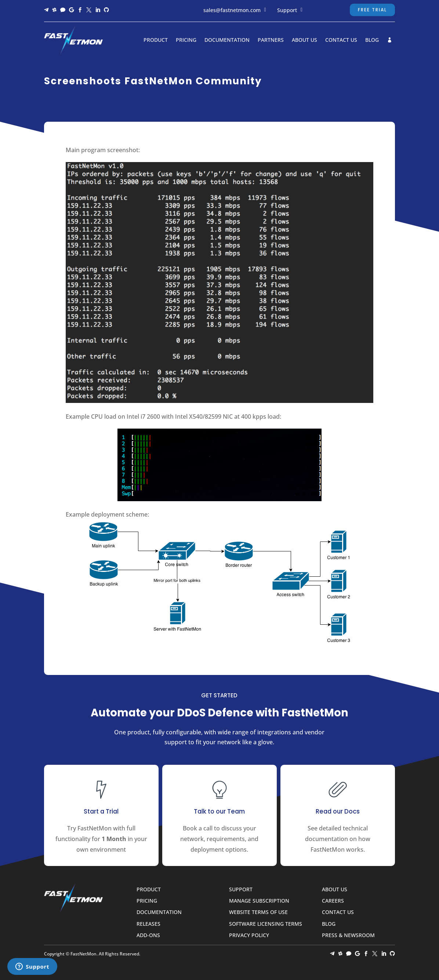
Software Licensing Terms (266, 924)
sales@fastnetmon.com (232, 10)
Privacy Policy (249, 935)
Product (156, 40)
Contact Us (341, 40)
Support (287, 10)
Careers (333, 901)
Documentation (227, 40)
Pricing (186, 40)
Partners (271, 40)
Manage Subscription (259, 901)
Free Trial (372, 10)
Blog (372, 40)
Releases (148, 924)
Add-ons (148, 935)
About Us (304, 40)
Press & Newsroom (348, 935)
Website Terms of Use (258, 912)
